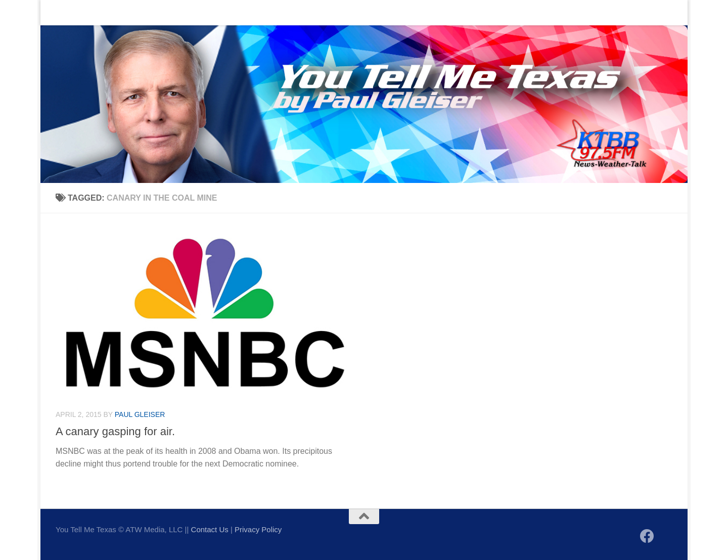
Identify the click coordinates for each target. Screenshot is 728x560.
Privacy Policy (258, 529)
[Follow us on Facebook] (647, 536)
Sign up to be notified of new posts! (200, 12)
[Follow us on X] (665, 537)
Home (58, 12)
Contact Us (103, 12)
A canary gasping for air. (115, 431)
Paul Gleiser (140, 414)
